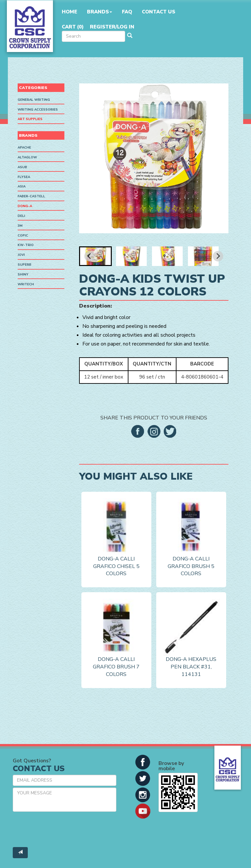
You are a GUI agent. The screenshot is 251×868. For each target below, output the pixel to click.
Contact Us (159, 12)
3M (20, 226)
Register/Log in (112, 27)
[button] (95, 256)
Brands (100, 12)
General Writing (34, 100)
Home (69, 12)
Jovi (21, 255)
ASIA (22, 186)
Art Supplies (30, 119)
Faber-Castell (31, 196)
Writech (26, 284)
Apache (24, 148)
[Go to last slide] (90, 256)
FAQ (127, 12)
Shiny (23, 275)
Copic (23, 236)
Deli (21, 216)
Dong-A (25, 206)
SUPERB (25, 265)
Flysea (24, 177)
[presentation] (62, 829)
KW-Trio (26, 245)
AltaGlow (27, 157)
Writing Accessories (38, 110)
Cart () (73, 27)
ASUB (22, 167)
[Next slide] (218, 256)
